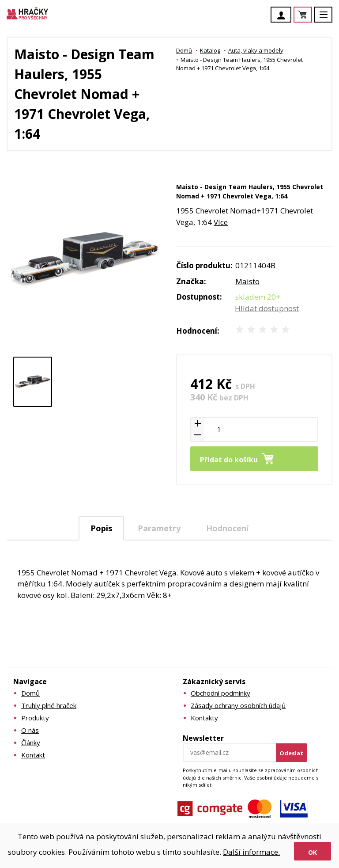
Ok (313, 852)
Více (221, 222)
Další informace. (251, 852)
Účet (283, 15)
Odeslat (291, 753)
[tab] (101, 528)
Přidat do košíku (229, 460)
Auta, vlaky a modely (256, 50)
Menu (328, 19)
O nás (30, 730)
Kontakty (204, 718)
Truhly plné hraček (49, 705)
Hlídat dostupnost (267, 308)
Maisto (247, 281)
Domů (184, 50)
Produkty (35, 718)
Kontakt (33, 755)
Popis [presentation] (101, 528)
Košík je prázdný (312, 15)
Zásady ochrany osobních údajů (238, 705)
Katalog (210, 50)
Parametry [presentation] (159, 528)
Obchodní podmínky (220, 693)
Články (31, 742)
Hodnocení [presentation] (227, 528)
